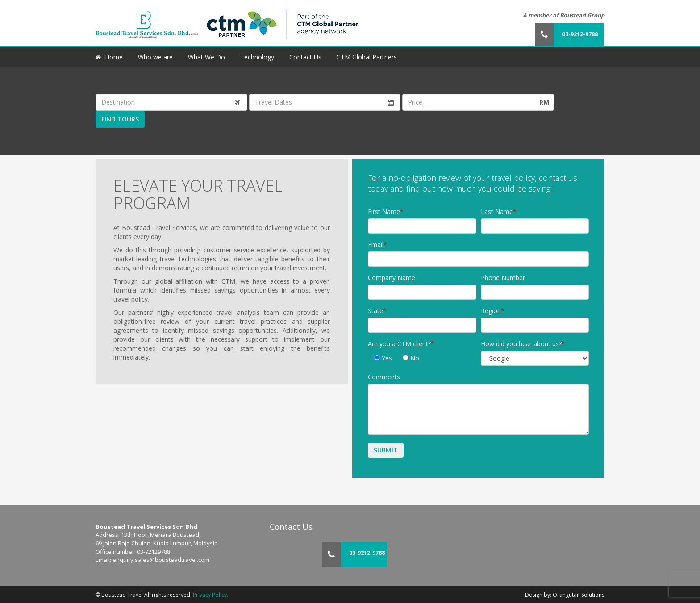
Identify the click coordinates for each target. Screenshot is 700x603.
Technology (257, 57)
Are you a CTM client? (399, 344)
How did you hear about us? (521, 344)
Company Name (392, 278)
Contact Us (305, 57)
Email (376, 245)
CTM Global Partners (367, 57)
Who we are (155, 57)
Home (114, 57)
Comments (384, 377)
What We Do (206, 57)
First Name (384, 211)
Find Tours (120, 119)
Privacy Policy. (210, 595)
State (375, 311)
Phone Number (503, 278)
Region (491, 311)
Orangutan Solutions (579, 595)
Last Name (497, 211)
